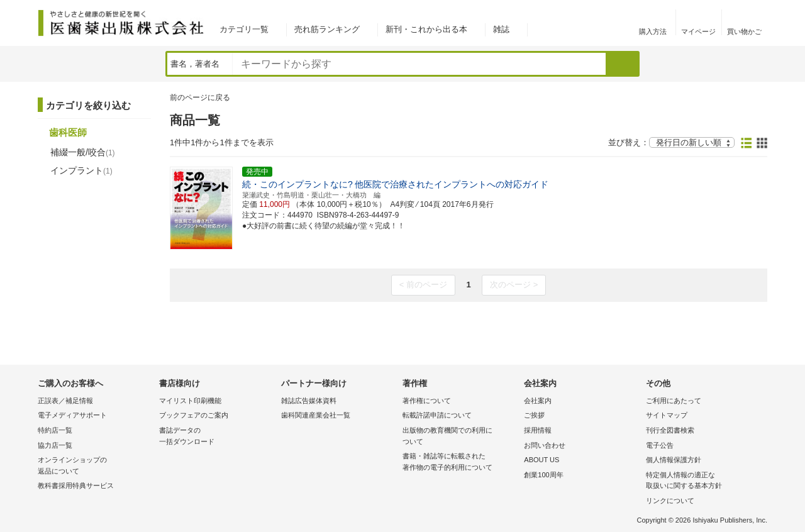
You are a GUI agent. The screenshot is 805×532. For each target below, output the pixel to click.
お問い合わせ (545, 445)
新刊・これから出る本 (426, 29)
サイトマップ (667, 415)
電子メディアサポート (72, 415)
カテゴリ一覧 (244, 29)
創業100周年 (543, 475)
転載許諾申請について (437, 415)
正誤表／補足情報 (65, 401)
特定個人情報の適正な (703, 481)
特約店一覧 (55, 430)
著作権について (427, 401)
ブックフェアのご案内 (194, 415)
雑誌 (501, 29)
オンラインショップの (95, 466)
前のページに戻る (200, 97)
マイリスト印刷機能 (190, 401)
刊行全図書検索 (670, 430)
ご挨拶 (534, 415)
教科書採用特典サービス (76, 485)
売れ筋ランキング (327, 29)
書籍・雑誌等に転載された (460, 463)
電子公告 (660, 445)
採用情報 (538, 430)
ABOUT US (541, 460)
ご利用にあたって (674, 401)
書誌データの (217, 437)
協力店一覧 (55, 445)
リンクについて (670, 501)
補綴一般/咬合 (83, 152)
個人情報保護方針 (674, 460)
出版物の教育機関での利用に (460, 437)
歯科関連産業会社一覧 (316, 415)
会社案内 (538, 401)
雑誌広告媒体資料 (309, 401)
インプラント (81, 170)
